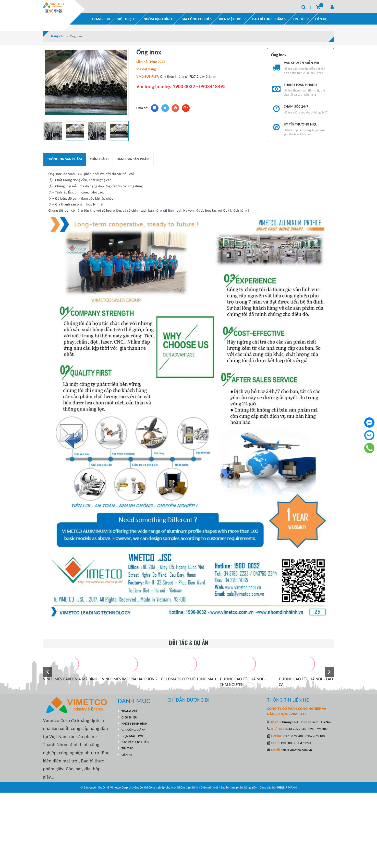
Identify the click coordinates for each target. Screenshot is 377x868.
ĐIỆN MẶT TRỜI (232, 17)
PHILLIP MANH (287, 762)
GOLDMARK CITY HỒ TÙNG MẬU (189, 677)
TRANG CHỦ (101, 17)
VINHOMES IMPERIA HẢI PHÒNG (130, 677)
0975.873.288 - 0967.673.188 (304, 734)
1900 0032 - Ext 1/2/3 (295, 741)
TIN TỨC (127, 744)
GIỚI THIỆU (127, 17)
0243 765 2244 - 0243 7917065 (306, 727)
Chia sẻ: (142, 106)
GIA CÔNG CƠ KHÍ (197, 17)
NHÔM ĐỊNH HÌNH (160, 17)
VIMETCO (75, 172)
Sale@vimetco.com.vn (296, 748)
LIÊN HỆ (321, 17)
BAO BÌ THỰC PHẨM (269, 17)
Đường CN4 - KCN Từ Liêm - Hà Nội (306, 720)
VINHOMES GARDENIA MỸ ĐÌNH (70, 677)
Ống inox (55, 172)
